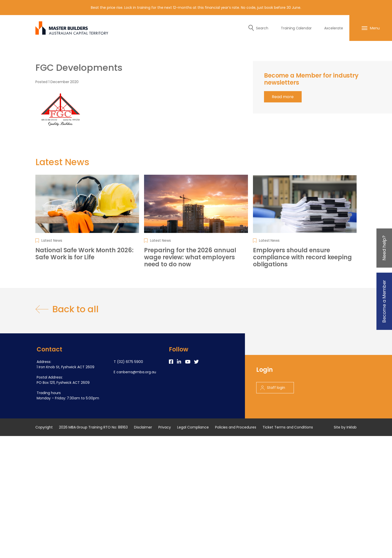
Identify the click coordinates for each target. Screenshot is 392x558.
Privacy (165, 427)
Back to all (67, 309)
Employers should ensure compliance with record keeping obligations (303, 257)
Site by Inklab (345, 427)
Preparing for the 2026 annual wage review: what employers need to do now (190, 257)
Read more (283, 97)
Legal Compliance (193, 427)
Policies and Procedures (236, 427)
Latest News (52, 240)
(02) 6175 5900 (130, 362)
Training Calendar (296, 28)
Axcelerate (334, 28)
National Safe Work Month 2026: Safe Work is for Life (84, 254)
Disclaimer (143, 427)
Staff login (273, 388)
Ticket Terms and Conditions (288, 427)
